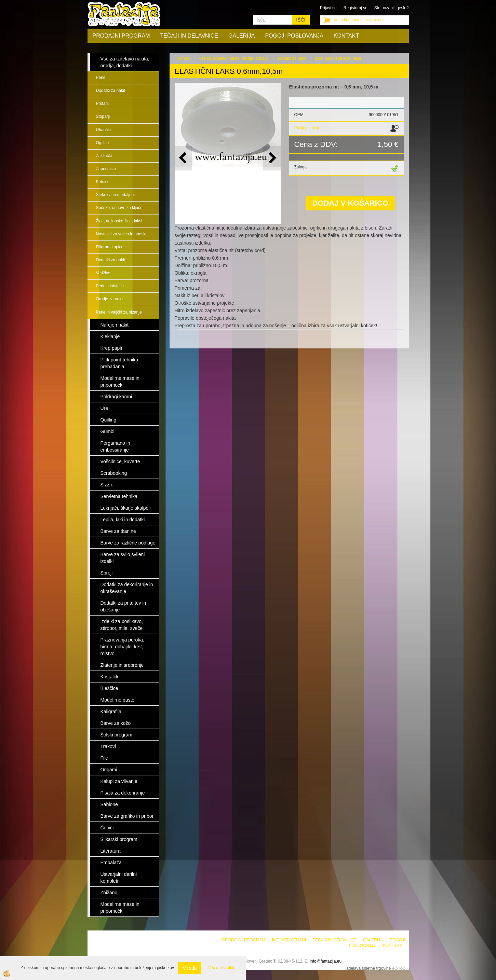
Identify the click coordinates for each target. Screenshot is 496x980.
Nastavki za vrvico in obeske (122, 234)
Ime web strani (289, 940)
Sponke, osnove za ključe (119, 208)
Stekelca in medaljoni (115, 195)
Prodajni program (121, 36)
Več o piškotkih (222, 968)
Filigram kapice (110, 247)
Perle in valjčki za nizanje (119, 312)
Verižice (103, 273)
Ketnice (103, 182)
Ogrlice (103, 143)
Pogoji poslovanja (294, 36)
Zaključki (104, 156)
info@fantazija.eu (326, 961)
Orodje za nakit (110, 299)
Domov (184, 58)
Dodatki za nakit (111, 91)
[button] (272, 158)
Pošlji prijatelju (307, 128)
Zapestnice (106, 169)
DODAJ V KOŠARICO (350, 203)
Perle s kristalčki (111, 286)
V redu (190, 968)
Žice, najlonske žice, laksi (119, 221)
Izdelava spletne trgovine (368, 968)
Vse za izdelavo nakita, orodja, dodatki (234, 58)
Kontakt (346, 36)
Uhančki (103, 130)
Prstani (102, 103)
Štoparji (103, 116)
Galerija (242, 36)
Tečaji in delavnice (189, 36)
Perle (101, 78)
